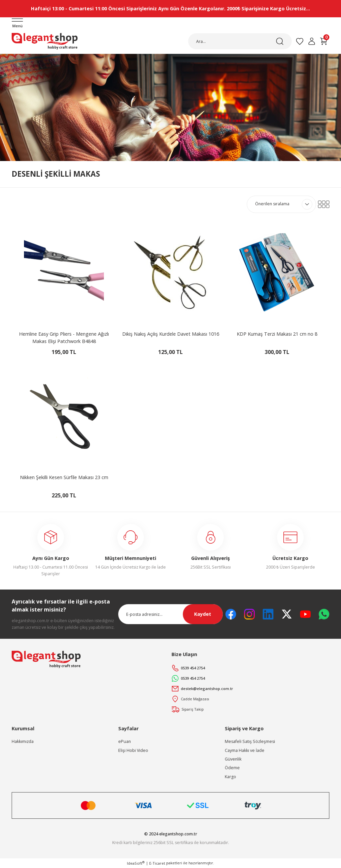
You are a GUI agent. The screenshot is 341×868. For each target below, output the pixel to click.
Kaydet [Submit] (203, 615)
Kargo (230, 777)
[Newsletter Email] (170, 614)
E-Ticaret (157, 864)
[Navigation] (17, 24)
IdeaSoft (136, 863)
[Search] (240, 42)
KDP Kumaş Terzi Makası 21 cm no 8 (277, 334)
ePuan (125, 742)
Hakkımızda (23, 742)
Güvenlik (233, 759)
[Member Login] (312, 42)
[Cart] (324, 42)
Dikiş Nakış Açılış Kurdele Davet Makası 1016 (171, 334)
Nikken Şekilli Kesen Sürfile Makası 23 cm (64, 478)
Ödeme (232, 768)
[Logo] (45, 42)
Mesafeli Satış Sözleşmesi (250, 742)
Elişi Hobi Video (133, 751)
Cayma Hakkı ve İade (245, 751)
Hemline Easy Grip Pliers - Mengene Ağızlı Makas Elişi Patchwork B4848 (64, 338)
